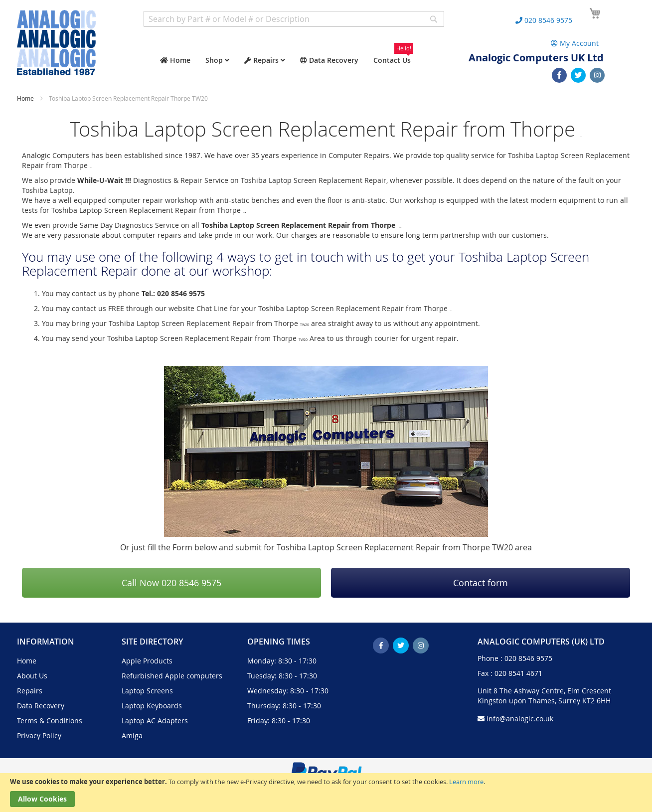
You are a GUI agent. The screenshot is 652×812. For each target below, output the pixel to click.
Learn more (466, 782)
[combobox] (294, 19)
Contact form (481, 583)
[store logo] (56, 43)
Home (26, 98)
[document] (326, 793)
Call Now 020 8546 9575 (171, 583)
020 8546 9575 (528, 658)
